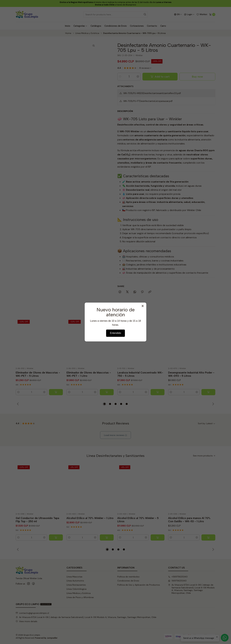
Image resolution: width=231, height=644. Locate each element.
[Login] (189, 14)
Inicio (68, 26)
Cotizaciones (137, 26)
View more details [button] (26, 621)
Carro (163, 26)
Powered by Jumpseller (46, 638)
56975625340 (177, 581)
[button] (104, 404)
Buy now (197, 77)
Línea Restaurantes (76, 585)
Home (68, 33)
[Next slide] (213, 404)
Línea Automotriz (75, 581)
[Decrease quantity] (120, 77)
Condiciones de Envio (116, 26)
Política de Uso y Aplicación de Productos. (139, 585)
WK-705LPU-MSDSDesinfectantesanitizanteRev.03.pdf (150, 93)
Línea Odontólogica (76, 589)
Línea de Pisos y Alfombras (80, 597)
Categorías (80, 26)
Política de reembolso (128, 577)
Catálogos (96, 26)
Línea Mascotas (74, 577)
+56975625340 (178, 577)
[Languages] (178, 14)
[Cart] (212, 14)
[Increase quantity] (138, 77)
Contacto (152, 26)
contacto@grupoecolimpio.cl (32, 613)
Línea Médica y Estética (87, 33)
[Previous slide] (18, 404)
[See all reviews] (145, 68)
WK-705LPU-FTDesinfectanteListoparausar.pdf (146, 101)
